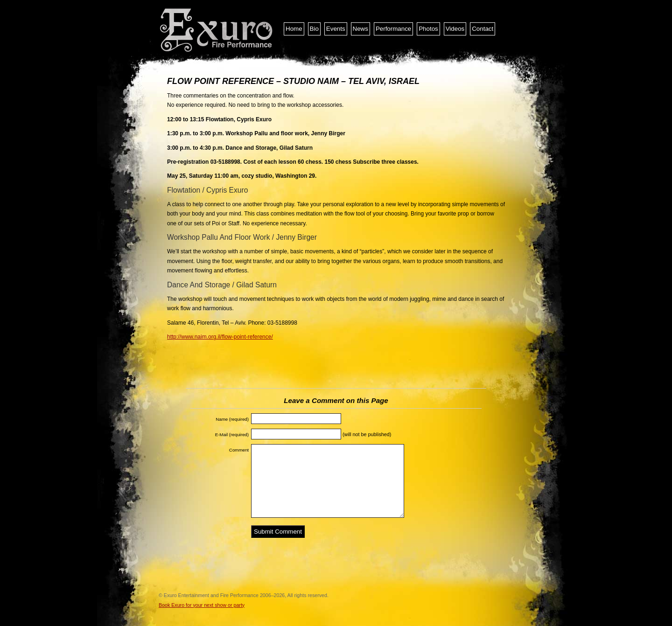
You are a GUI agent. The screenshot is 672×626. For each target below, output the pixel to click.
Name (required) (232, 419)
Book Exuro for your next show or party (202, 605)
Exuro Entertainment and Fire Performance (217, 30)
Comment (239, 450)
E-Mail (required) (232, 435)
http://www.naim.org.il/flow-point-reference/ (220, 337)
